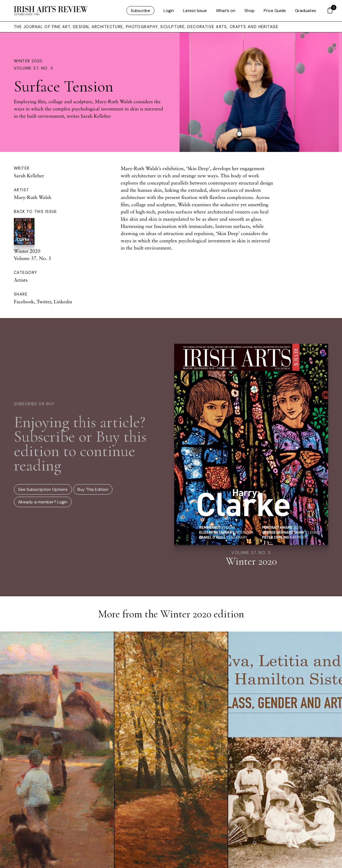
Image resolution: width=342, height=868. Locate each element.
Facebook (24, 301)
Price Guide (275, 11)
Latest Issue (195, 11)
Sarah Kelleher (29, 175)
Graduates (306, 11)
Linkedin (63, 301)
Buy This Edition (93, 489)
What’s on (226, 11)
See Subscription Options (43, 489)
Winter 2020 (28, 61)
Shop (250, 11)
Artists (21, 280)
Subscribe (140, 11)
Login (169, 11)
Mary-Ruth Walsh (33, 197)
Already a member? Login (43, 502)
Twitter (44, 301)
